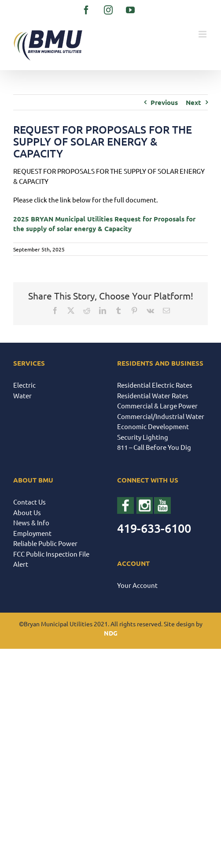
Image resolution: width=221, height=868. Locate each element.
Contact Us (29, 502)
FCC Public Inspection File (51, 554)
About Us (27, 512)
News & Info (31, 522)
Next (193, 102)
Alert (21, 564)
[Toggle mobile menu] (203, 34)
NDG (111, 633)
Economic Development (153, 426)
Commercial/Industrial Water (161, 416)
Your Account (137, 585)
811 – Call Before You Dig (154, 447)
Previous (164, 102)
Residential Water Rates (153, 395)
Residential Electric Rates (155, 385)
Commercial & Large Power (157, 406)
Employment (32, 533)
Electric (24, 385)
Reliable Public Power (45, 543)
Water (22, 395)
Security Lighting (143, 437)
